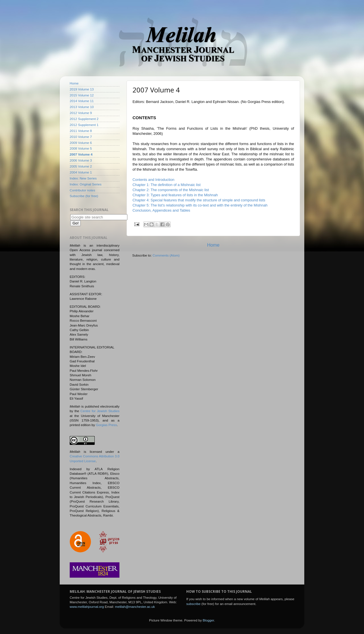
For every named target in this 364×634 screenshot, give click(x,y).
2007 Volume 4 (81, 154)
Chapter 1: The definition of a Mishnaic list (167, 185)
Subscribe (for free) (84, 196)
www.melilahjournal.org (87, 607)
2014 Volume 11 (82, 101)
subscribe (193, 604)
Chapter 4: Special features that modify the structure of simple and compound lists (199, 200)
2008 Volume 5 (81, 148)
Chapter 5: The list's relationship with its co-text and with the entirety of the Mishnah (200, 205)
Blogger (208, 620)
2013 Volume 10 (82, 107)
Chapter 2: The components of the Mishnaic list (171, 190)
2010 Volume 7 (81, 137)
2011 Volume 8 (81, 131)
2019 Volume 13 (82, 89)
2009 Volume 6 (81, 143)
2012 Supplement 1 (84, 125)
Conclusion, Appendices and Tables (161, 210)
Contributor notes (82, 190)
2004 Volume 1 (81, 172)
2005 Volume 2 (81, 166)
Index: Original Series (86, 184)
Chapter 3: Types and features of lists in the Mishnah (175, 195)
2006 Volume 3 (81, 160)
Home (213, 245)
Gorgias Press (106, 425)
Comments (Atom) (166, 255)
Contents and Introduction (153, 180)
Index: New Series (83, 178)
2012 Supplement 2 (84, 119)
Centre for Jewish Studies (100, 411)
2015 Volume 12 (82, 95)
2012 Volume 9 (81, 113)
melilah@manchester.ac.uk (135, 607)
